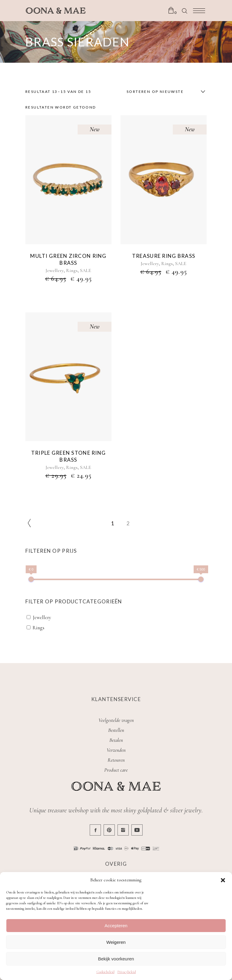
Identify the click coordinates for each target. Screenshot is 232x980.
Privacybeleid (127, 972)
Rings (72, 270)
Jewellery (55, 270)
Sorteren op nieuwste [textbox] (155, 92)
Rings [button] (39, 628)
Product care (116, 770)
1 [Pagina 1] (113, 523)
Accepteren (116, 926)
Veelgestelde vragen (116, 720)
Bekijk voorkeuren (116, 959)
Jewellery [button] (42, 617)
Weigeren (116, 942)
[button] (223, 880)
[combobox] (164, 92)
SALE (86, 270)
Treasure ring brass (164, 256)
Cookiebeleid (105, 972)
